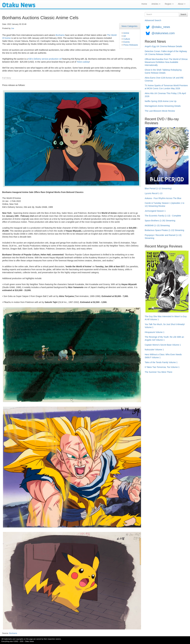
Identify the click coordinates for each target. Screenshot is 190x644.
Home (144, 4)
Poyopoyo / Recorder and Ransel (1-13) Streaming (163, 237)
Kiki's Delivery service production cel (45, 59)
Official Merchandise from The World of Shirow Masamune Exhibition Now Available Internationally (166, 62)
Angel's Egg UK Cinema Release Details (163, 46)
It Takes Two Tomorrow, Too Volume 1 (162, 367)
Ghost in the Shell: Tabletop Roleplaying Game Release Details (163, 71)
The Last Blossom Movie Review (160, 111)
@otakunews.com (163, 33)
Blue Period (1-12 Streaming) (158, 188)
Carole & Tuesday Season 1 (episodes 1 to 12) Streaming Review (164, 205)
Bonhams (60, 35)
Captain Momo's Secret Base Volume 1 (163, 345)
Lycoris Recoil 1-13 (154, 193)
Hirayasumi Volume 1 (155, 332)
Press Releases (131, 45)
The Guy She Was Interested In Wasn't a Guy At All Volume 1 (166, 318)
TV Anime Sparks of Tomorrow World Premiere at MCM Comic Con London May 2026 (166, 87)
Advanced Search (153, 20)
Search (183, 14)
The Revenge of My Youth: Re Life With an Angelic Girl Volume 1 (164, 338)
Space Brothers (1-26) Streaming (160, 221)
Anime (126, 33)
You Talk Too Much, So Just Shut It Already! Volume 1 (165, 326)
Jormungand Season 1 (155, 211)
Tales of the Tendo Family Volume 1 (161, 362)
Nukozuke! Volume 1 (154, 350)
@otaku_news (161, 27)
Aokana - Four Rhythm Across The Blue (163, 198)
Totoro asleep (83, 62)
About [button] (182, 4)
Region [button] (169, 4)
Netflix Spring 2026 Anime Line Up (161, 101)
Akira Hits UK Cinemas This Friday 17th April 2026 (165, 95)
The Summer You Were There (158, 372)
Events (127, 42)
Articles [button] (156, 4)
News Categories (130, 26)
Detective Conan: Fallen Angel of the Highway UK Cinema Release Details (166, 53)
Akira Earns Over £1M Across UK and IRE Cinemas (164, 79)
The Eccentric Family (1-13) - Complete (163, 216)
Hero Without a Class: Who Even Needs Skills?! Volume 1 (163, 356)
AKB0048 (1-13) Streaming (157, 225)
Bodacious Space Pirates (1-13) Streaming (164, 230)
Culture (127, 39)
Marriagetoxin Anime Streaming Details (163, 106)
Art (125, 36)
